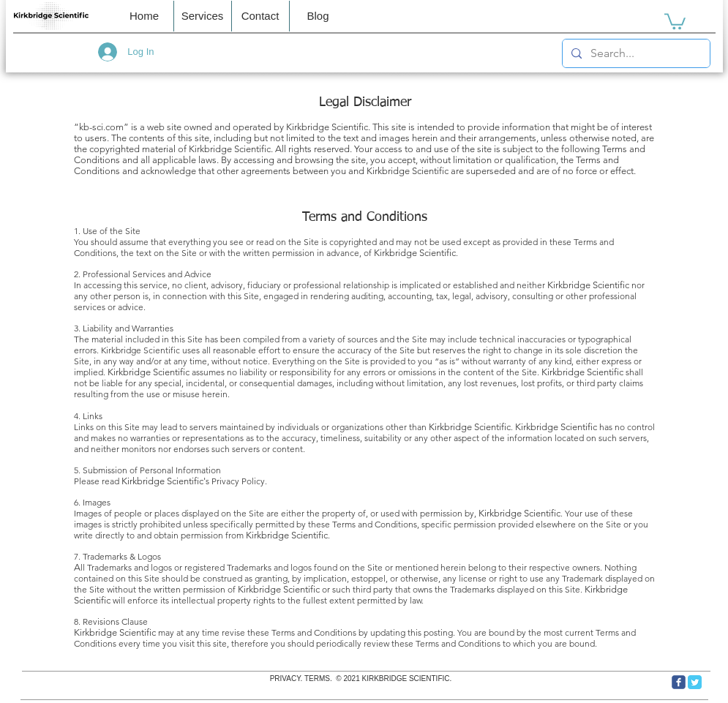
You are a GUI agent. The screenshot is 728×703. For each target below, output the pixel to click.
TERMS (317, 678)
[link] (675, 20)
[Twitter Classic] (695, 682)
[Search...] (635, 53)
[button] (260, 16)
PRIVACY (285, 678)
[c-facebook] (679, 682)
